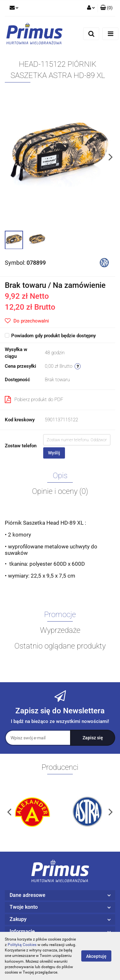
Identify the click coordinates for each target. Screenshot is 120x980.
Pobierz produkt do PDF (34, 400)
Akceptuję (96, 956)
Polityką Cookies (22, 945)
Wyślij (54, 453)
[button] (106, 8)
